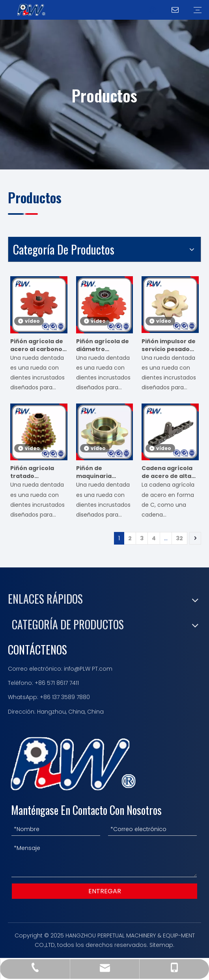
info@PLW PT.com (88, 669)
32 (179, 538)
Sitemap (161, 945)
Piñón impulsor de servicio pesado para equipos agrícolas (169, 345)
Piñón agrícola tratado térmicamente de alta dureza (37, 472)
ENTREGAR (105, 891)
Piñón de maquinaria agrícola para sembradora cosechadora (97, 472)
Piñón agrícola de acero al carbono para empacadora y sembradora (38, 345)
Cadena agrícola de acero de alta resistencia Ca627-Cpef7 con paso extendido (168, 472)
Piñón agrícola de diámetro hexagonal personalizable (103, 345)
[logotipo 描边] (73, 764)
